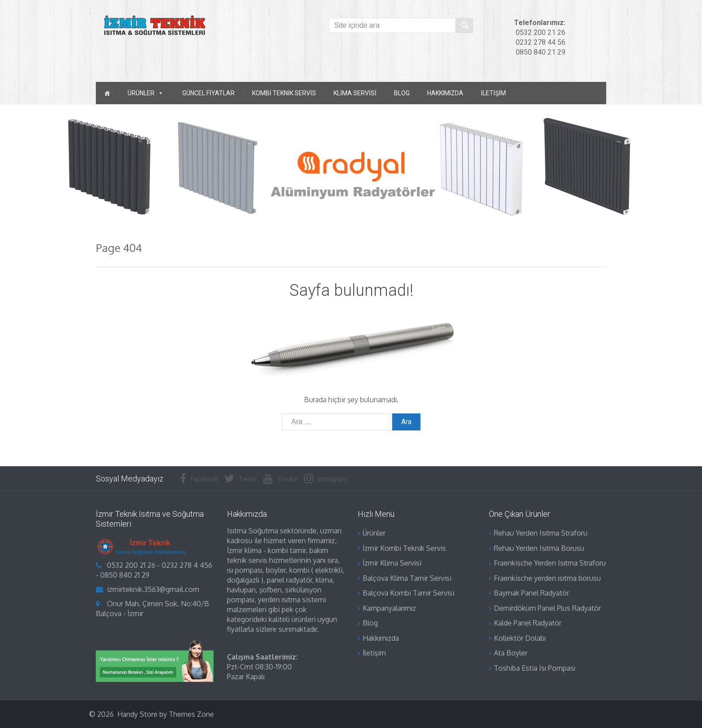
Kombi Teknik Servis (284, 93)
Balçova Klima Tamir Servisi (407, 578)
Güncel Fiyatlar (208, 93)
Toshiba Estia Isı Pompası (535, 668)
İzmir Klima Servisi (392, 563)
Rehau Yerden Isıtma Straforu (541, 533)
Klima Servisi (355, 93)
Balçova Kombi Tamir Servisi (409, 593)
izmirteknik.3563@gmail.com (153, 589)
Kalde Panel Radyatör (528, 623)
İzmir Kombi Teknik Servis (404, 548)
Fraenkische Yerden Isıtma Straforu (550, 563)
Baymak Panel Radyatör (531, 593)
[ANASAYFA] (107, 93)
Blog (402, 93)
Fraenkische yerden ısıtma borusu (547, 578)
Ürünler (374, 533)
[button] (9, 166)
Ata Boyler (511, 653)
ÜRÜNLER (146, 93)
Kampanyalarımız (389, 608)
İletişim (493, 93)
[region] (351, 167)
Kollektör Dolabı (520, 638)
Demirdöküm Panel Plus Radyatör (547, 608)
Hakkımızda (445, 93)
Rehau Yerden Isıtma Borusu (539, 548)
